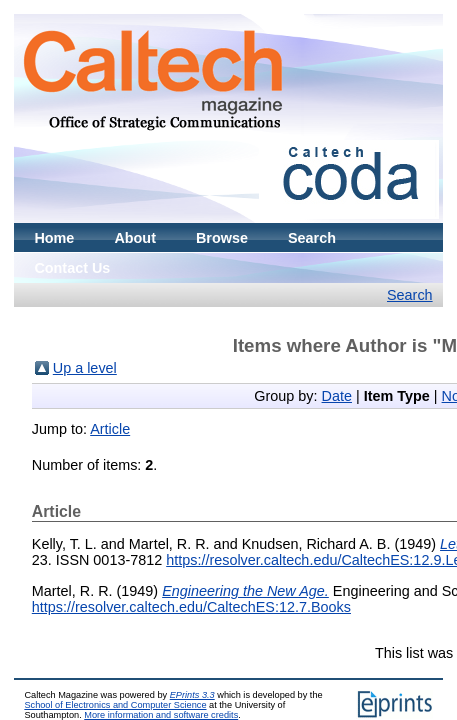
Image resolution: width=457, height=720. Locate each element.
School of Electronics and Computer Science (115, 705)
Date (337, 396)
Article (110, 429)
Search (312, 238)
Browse (222, 238)
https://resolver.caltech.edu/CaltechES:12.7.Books (191, 607)
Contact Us (72, 268)
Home (54, 238)
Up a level (85, 368)
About (135, 238)
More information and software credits (161, 715)
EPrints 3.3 (192, 695)
